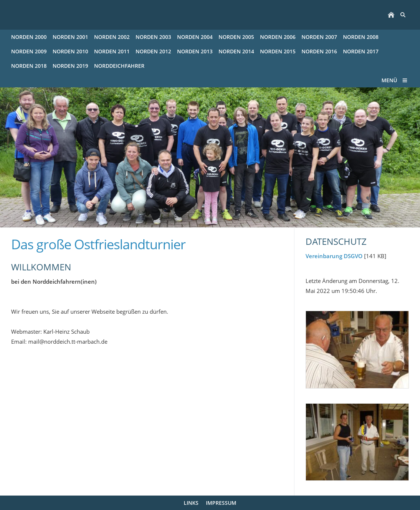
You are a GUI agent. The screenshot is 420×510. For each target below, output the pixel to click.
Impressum (221, 503)
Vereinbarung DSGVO (334, 256)
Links (191, 503)
